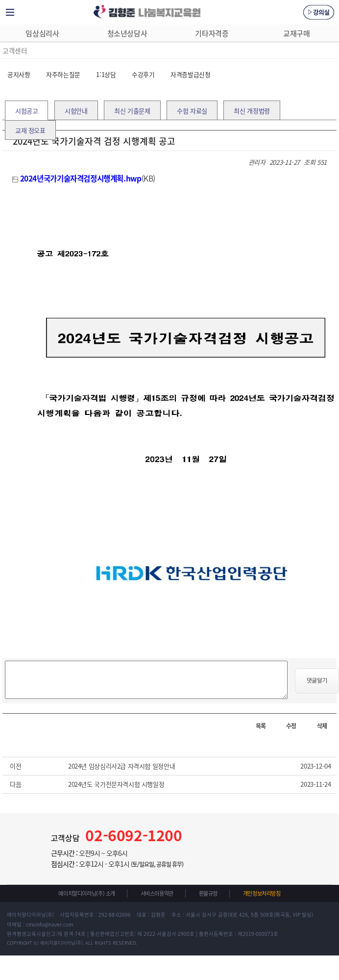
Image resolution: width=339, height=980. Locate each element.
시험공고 (26, 111)
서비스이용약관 (157, 893)
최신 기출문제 (132, 111)
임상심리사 (42, 33)
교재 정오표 (30, 130)
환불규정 (208, 893)
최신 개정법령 (252, 111)
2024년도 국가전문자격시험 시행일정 (116, 784)
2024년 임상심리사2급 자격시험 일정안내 (121, 766)
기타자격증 (212, 33)
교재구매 (296, 33)
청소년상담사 (127, 33)
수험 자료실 (192, 111)
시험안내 (76, 111)
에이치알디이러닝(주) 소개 (87, 893)
